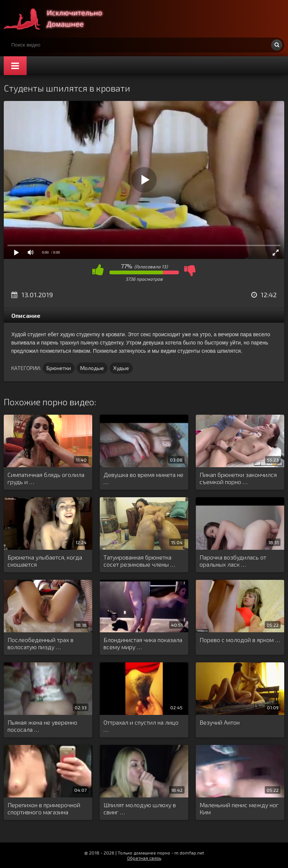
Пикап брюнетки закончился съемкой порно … (238, 478)
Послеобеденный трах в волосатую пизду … (40, 643)
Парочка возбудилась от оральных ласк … (233, 561)
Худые (121, 368)
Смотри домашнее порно (60, 19)
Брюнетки (59, 368)
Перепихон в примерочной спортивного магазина (44, 808)
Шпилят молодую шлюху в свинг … (140, 808)
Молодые (92, 368)
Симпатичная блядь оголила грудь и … (46, 478)
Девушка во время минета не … (143, 478)
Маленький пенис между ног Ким (239, 808)
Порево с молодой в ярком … (240, 640)
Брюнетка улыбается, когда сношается (45, 561)
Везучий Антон (220, 722)
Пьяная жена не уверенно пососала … (42, 726)
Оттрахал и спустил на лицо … (141, 726)
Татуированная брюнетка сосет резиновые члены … (139, 561)
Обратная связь (144, 858)
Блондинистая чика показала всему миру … (143, 643)
